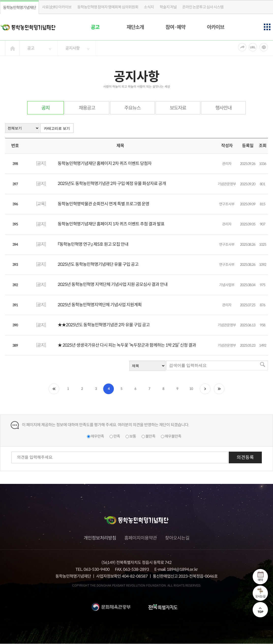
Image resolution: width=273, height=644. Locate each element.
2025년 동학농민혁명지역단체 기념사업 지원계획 (100, 305)
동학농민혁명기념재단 (20, 7)
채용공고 (87, 108)
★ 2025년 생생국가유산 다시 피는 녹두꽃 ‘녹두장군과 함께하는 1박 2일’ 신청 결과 (127, 345)
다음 (205, 389)
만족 (117, 436)
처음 (54, 389)
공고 (95, 27)
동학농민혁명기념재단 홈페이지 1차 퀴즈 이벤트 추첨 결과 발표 (111, 224)
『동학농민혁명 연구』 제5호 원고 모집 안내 (93, 244)
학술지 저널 (168, 7)
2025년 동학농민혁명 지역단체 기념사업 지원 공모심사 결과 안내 (113, 285)
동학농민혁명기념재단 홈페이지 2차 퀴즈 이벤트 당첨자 (105, 164)
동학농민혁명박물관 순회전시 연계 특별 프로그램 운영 (103, 204)
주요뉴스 (132, 108)
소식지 (149, 7)
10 (191, 389)
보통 (133, 436)
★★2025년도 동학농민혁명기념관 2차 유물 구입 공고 (104, 325)
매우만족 (97, 436)
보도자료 (178, 108)
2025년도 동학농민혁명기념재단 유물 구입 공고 (98, 264)
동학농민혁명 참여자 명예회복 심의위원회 (108, 7)
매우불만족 (173, 436)
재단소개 (135, 27)
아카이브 (216, 27)
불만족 (150, 436)
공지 (45, 108)
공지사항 (72, 48)
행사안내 (223, 108)
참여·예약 (175, 27)
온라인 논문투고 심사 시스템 (203, 7)
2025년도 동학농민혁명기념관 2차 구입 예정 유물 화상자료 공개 (112, 184)
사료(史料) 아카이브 (57, 7)
